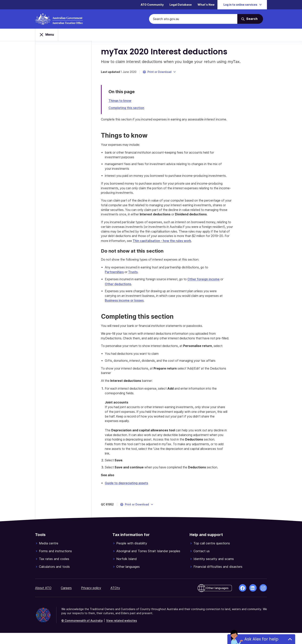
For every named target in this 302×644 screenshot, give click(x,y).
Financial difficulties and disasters (218, 578)
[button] (160, 73)
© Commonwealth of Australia (82, 632)
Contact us (202, 562)
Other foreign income (206, 285)
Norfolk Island (127, 570)
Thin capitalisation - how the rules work (202, 247)
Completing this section (127, 108)
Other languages (128, 578)
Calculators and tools (54, 578)
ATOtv (115, 599)
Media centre (49, 554)
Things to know (120, 101)
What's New (206, 5)
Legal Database (181, 5)
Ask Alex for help (261, 639)
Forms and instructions (55, 562)
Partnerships (115, 278)
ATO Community (152, 5)
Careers (66, 599)
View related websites (122, 632)
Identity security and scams (214, 570)
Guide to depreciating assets (127, 494)
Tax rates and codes (54, 570)
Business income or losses (125, 306)
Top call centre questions (212, 554)
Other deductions (118, 289)
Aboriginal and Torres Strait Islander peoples (148, 562)
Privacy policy (91, 599)
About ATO (43, 599)
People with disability (132, 554)
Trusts (134, 278)
